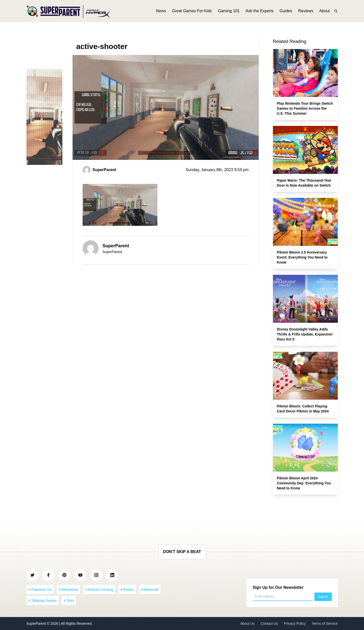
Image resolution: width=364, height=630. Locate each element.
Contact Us (269, 624)
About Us (247, 624)
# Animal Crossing (99, 590)
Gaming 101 (229, 12)
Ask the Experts (259, 12)
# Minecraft (150, 590)
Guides (286, 12)
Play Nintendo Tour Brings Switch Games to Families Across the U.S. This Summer (305, 108)
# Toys (69, 601)
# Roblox (127, 590)
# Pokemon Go (40, 590)
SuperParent (37, 624)
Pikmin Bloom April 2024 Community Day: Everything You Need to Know (304, 483)
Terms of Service (325, 624)
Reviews (306, 12)
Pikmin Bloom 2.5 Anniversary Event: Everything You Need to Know (302, 257)
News (161, 12)
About (325, 12)
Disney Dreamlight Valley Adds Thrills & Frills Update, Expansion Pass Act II (305, 334)
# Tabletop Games (43, 601)
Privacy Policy (295, 624)
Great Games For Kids (192, 12)
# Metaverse (68, 590)
